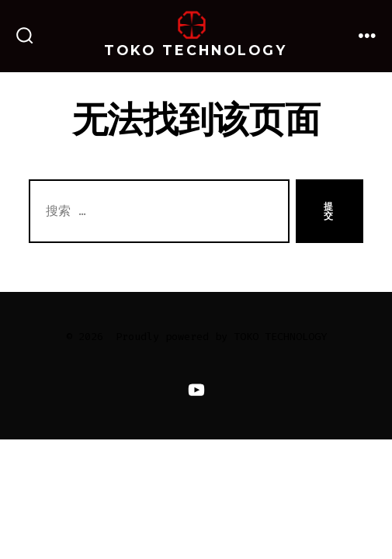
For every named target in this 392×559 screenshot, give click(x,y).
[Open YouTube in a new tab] (196, 389)
